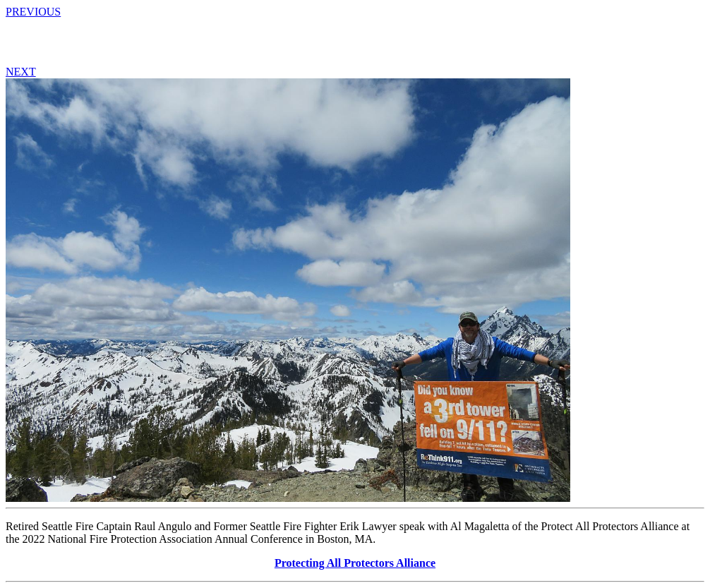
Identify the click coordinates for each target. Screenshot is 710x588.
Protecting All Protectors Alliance (355, 563)
